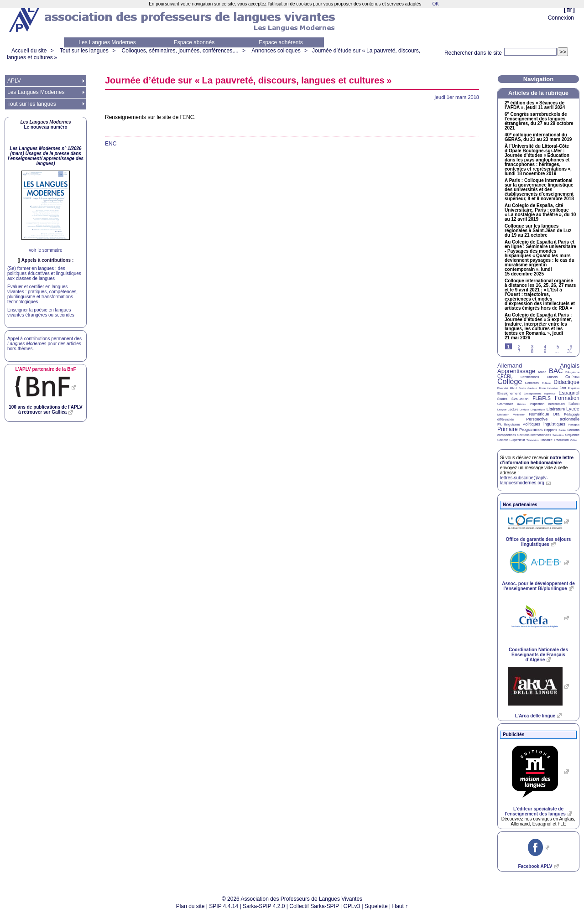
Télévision (533, 440)
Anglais (570, 366)
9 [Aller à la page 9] (545, 351)
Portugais (574, 425)
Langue (502, 410)
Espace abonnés (194, 42)
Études (502, 399)
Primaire (508, 429)
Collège (510, 382)
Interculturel (556, 404)
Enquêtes (574, 388)
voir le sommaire (45, 250)
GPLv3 (352, 906)
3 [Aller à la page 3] (532, 347)
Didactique (566, 382)
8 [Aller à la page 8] (532, 351)
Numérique (539, 414)
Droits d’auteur (528, 388)
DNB (514, 388)
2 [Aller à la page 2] (519, 347)
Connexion (561, 18)
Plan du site (190, 906)
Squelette (376, 906)
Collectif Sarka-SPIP (314, 906)
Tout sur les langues (84, 51)
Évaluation (520, 399)
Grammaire (505, 404)
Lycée (573, 409)
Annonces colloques (276, 51)
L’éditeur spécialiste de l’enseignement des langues (535, 811)
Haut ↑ (400, 906)
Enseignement (509, 393)
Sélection (558, 435)
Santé (562, 430)
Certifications (530, 377)
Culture (546, 383)
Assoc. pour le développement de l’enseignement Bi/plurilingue (538, 586)
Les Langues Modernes (107, 42)
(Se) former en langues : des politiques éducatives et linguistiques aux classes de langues (44, 273)
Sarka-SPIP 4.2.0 (264, 906)
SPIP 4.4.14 (224, 906)
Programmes (531, 430)
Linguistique (538, 410)
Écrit (563, 388)
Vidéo (573, 440)
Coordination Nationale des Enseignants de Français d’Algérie (538, 655)
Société (503, 440)
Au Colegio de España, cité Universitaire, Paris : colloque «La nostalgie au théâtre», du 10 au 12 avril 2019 (540, 213)
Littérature (556, 409)
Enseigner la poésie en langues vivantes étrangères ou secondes (41, 312)
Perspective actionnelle (553, 419)
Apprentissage (516, 371)
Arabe (542, 372)
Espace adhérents (281, 42)
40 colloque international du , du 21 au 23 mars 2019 (538, 137)
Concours (532, 383)
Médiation (503, 415)
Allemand (510, 366)
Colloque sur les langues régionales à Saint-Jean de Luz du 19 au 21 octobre (538, 231)
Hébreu (521, 404)
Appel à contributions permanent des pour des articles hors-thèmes (44, 344)
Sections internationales (534, 435)
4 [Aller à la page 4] (545, 347)
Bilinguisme (572, 372)
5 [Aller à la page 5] (558, 347)
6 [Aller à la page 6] (571, 347)
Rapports (551, 430)
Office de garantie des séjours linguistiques (539, 542)
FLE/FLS (541, 398)
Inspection (537, 404)
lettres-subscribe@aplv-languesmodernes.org (524, 480)
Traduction (561, 440)
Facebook (535, 866)
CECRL (505, 376)
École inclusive (548, 388)
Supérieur (517, 440)
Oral (557, 414)
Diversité (503, 388)
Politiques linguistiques (544, 424)
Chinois (552, 377)
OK (435, 4)
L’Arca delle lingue (535, 716)
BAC (556, 371)
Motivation (519, 415)
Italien (574, 404)
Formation (567, 398)
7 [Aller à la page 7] (519, 351)
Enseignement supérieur (540, 394)
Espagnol (569, 393)
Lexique (524, 410)
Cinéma (572, 377)
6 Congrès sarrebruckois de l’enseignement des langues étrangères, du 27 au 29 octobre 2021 (539, 121)
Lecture (513, 409)
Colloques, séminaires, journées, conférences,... (180, 51)
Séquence (572, 435)
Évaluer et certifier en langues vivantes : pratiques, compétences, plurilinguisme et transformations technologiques (42, 294)
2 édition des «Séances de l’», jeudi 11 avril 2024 (535, 105)
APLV (14, 81)
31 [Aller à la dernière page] (570, 351)
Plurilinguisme (509, 424)
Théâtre (546, 440)
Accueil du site (29, 51)
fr (569, 9)
